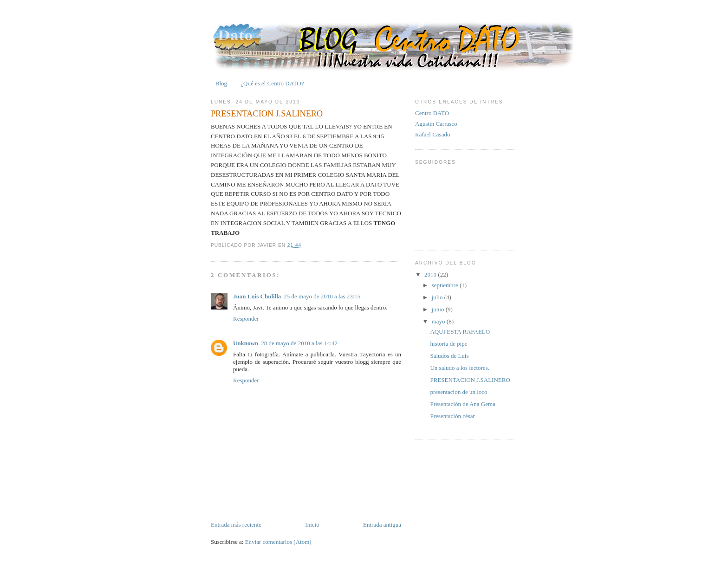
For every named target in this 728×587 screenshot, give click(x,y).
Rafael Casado (432, 134)
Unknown (246, 343)
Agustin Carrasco (436, 124)
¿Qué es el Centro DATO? (272, 83)
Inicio (312, 525)
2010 (431, 274)
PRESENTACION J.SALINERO (267, 114)
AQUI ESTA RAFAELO (460, 332)
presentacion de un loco (458, 392)
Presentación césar (452, 416)
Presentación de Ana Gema (462, 404)
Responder (246, 319)
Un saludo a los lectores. (459, 368)
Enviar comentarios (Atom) (278, 542)
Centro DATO (432, 113)
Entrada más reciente (236, 525)
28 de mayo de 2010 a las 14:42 (299, 343)
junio (439, 309)
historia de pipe (448, 344)
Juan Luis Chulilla (257, 296)
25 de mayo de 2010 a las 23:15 (322, 296)
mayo (439, 321)
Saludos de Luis (449, 356)
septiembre (446, 285)
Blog (221, 83)
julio (438, 297)
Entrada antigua (382, 525)
